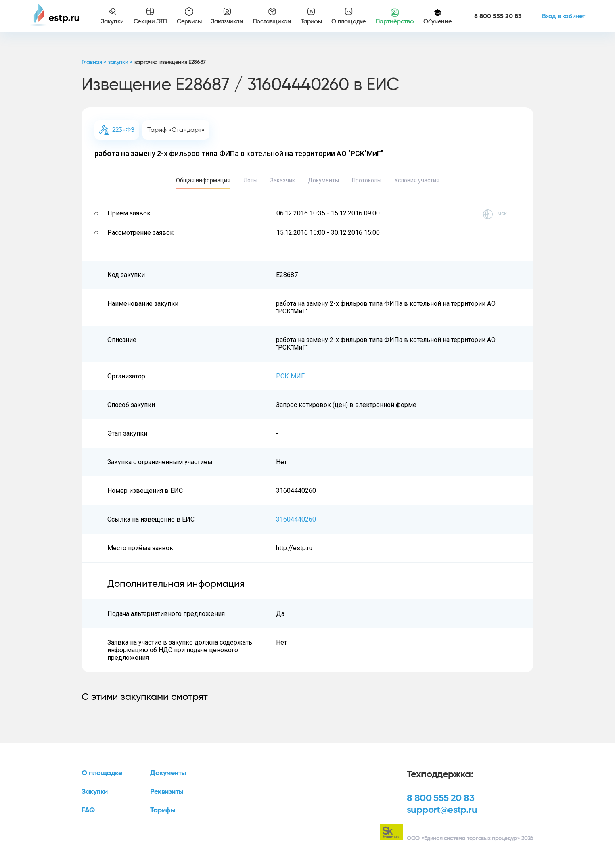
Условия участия (417, 180)
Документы (323, 180)
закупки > (120, 62)
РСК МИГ (290, 376)
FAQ (88, 810)
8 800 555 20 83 (440, 798)
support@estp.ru (442, 810)
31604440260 (296, 519)
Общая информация (203, 180)
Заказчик (283, 180)
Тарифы (163, 810)
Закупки (95, 792)
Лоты (250, 180)
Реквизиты (167, 792)
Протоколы (367, 180)
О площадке (102, 773)
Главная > (94, 62)
